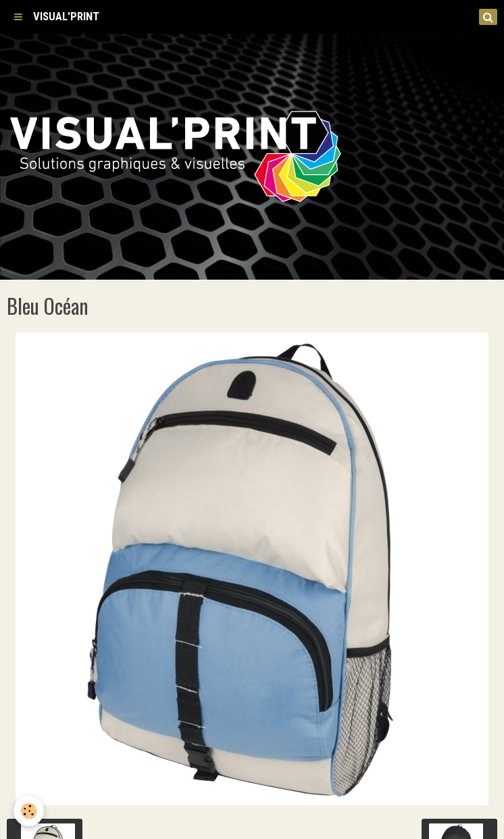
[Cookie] (29, 811)
